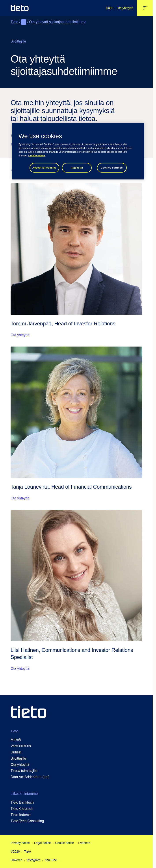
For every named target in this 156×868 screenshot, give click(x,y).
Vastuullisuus (21, 746)
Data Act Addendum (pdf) (30, 777)
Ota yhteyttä (125, 8)
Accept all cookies (45, 168)
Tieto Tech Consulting (27, 821)
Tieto (14, 22)
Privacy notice (20, 843)
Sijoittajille (18, 758)
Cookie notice (64, 843)
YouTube (51, 860)
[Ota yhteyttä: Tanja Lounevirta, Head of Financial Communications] (76, 424)
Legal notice (43, 843)
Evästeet (84, 843)
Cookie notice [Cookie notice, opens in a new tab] (37, 156)
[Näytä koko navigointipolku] (24, 22)
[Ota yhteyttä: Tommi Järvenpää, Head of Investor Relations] (76, 261)
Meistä (16, 740)
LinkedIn (16, 860)
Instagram (33, 860)
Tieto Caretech (22, 809)
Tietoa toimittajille (24, 771)
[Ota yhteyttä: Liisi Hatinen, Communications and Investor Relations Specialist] (76, 591)
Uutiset (16, 752)
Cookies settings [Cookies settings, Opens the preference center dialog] (112, 168)
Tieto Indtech (21, 815)
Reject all (77, 168)
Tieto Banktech (22, 802)
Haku (110, 8)
